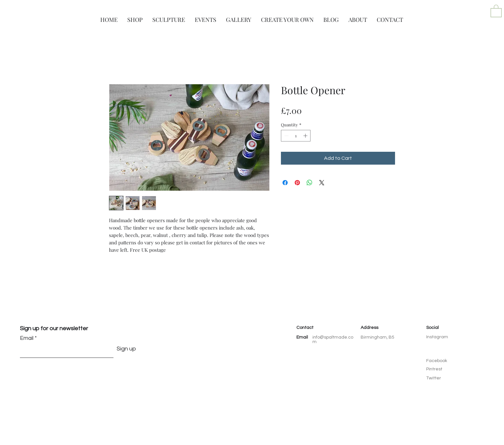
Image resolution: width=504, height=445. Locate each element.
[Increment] (306, 136)
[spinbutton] (296, 136)
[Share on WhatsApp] (310, 183)
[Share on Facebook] (285, 183)
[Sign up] (126, 349)
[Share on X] (322, 183)
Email (27, 338)
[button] (496, 11)
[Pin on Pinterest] (297, 183)
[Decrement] (286, 136)
